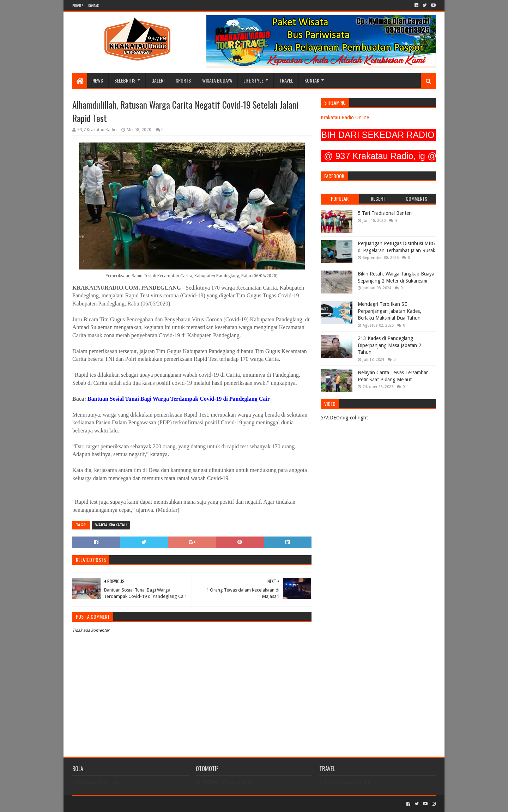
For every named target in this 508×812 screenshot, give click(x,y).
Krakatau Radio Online (345, 117)
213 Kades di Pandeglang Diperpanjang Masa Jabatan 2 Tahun (389, 345)
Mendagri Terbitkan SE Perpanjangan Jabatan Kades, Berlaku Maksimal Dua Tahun (389, 311)
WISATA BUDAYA (217, 80)
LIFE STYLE (253, 80)
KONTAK (93, 5)
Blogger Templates (152, 804)
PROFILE (78, 5)
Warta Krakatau (111, 525)
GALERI (158, 80)
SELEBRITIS (125, 80)
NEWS (98, 80)
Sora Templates (111, 804)
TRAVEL (286, 80)
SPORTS (183, 80)
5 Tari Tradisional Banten (385, 213)
